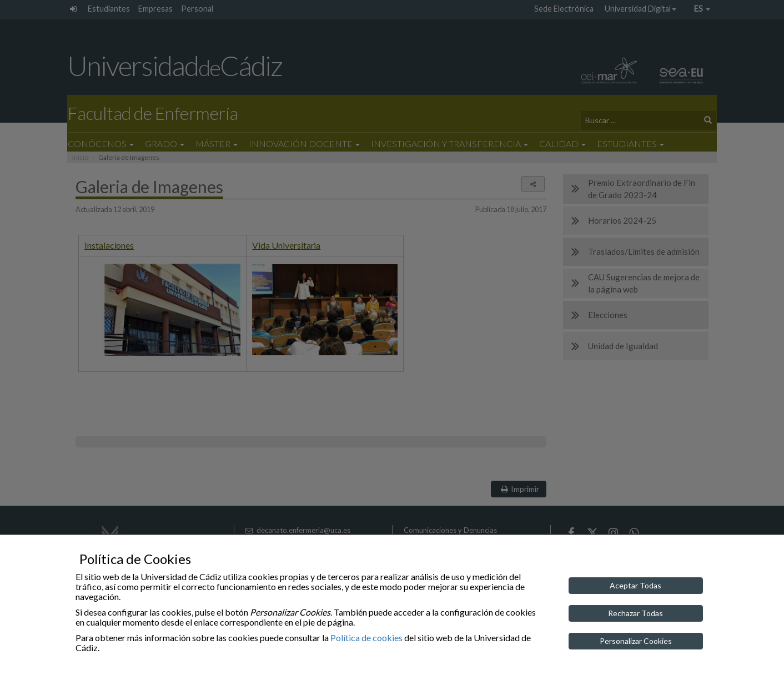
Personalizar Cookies (636, 641)
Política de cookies (366, 638)
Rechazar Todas (635, 613)
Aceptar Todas (635, 585)
